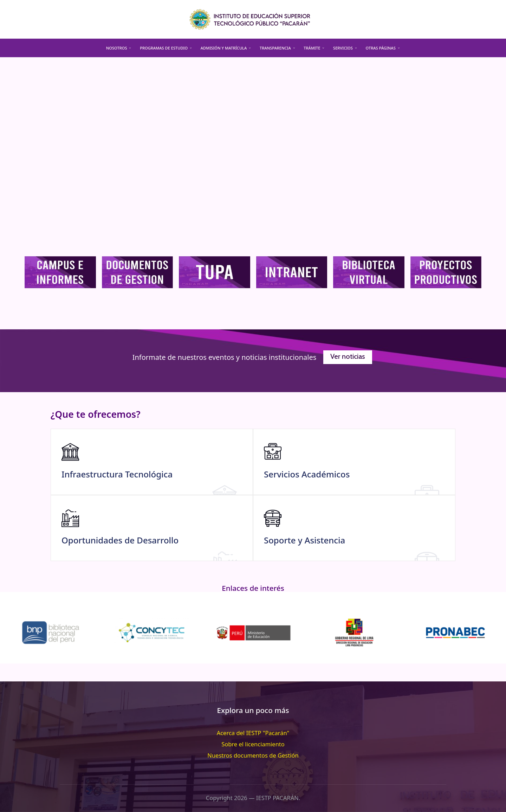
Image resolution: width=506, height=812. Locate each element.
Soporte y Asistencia (304, 540)
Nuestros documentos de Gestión (253, 755)
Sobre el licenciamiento (253, 744)
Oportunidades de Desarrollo (120, 540)
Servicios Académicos (307, 474)
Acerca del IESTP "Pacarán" (253, 733)
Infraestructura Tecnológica (117, 474)
